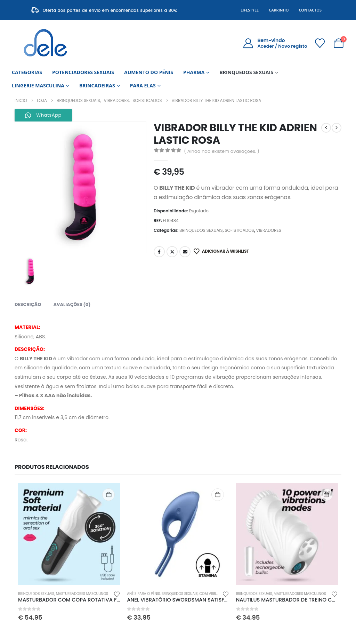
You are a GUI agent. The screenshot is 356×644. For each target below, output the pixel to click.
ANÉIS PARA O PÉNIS (143, 594)
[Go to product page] (69, 534)
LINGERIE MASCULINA (38, 85)
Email (185, 252)
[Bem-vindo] (275, 43)
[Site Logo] (45, 43)
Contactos (310, 10)
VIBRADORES (269, 230)
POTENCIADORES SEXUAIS (83, 72)
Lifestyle (250, 10)
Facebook (159, 252)
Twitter (172, 252)
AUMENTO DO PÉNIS (149, 72)
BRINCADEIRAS (97, 85)
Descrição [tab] (28, 304)
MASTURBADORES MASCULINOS (82, 594)
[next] (337, 128)
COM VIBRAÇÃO (213, 594)
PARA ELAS (143, 85)
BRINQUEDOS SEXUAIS (246, 72)
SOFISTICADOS (239, 230)
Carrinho (279, 10)
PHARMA (194, 72)
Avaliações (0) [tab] (72, 304)
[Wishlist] (320, 43)
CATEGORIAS (27, 72)
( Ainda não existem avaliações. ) (222, 151)
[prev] (326, 128)
